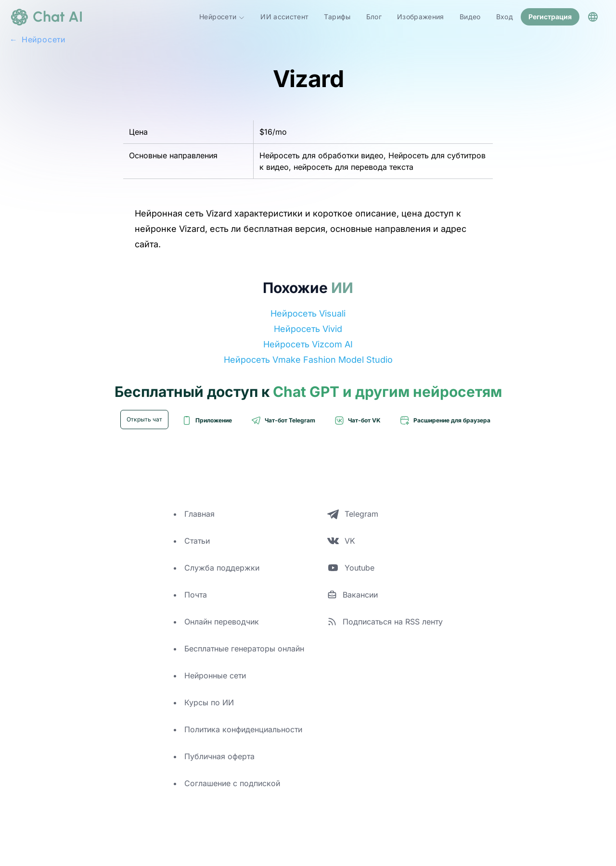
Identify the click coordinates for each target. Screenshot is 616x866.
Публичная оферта (219, 756)
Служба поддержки (222, 568)
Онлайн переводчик (222, 622)
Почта (196, 595)
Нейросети (222, 17)
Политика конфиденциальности (243, 729)
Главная (199, 514)
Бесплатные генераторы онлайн (244, 649)
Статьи (197, 541)
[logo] (46, 17)
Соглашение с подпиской (232, 783)
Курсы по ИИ (209, 702)
